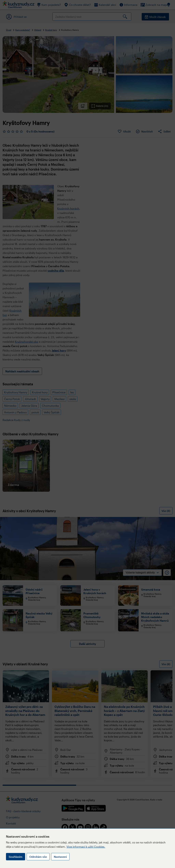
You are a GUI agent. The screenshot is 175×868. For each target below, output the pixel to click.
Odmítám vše (38, 857)
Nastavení (60, 857)
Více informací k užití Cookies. (86, 847)
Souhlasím (16, 857)
